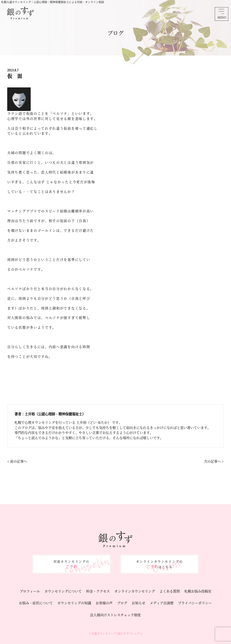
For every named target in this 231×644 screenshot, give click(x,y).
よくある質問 (170, 591)
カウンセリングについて (63, 591)
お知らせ (139, 603)
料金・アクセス (98, 591)
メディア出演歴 (162, 603)
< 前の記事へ (17, 461)
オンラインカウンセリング (135, 591)
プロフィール (30, 591)
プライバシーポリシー (195, 603)
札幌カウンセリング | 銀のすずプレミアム (117, 633)
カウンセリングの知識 (74, 603)
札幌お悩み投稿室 (198, 591)
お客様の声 (104, 603)
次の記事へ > (214, 461)
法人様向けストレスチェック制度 (115, 615)
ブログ (122, 603)
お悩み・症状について (36, 603)
